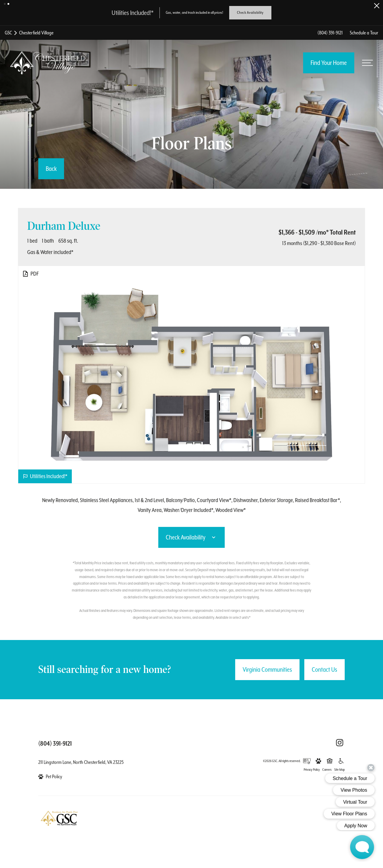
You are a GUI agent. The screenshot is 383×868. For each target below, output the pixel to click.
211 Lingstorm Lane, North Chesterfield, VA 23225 (81, 762)
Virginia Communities (267, 670)
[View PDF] (30, 274)
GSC (8, 33)
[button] (5, 4)
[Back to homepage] (48, 63)
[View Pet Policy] (50, 777)
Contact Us (325, 670)
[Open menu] (367, 63)
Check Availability (250, 13)
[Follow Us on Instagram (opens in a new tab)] (340, 743)
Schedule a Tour (364, 33)
